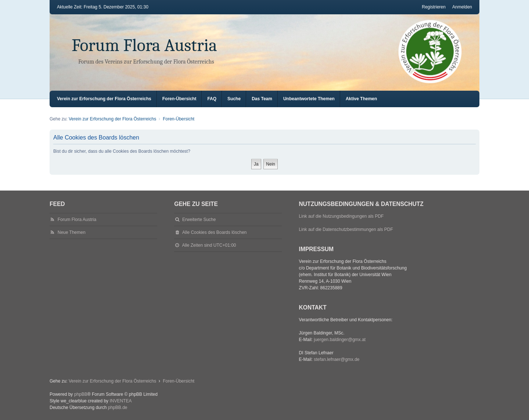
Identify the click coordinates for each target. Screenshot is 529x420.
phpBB (81, 394)
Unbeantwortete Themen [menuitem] (309, 99)
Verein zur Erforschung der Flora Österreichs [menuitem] (104, 99)
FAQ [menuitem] (212, 99)
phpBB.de (118, 408)
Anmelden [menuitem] (462, 7)
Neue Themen (72, 232)
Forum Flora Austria (144, 45)
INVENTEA (120, 401)
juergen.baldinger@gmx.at (340, 340)
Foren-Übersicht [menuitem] (179, 99)
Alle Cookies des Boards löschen (214, 232)
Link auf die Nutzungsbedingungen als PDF (341, 216)
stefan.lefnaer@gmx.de (337, 359)
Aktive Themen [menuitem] (361, 99)
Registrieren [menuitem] (434, 7)
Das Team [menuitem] (262, 99)
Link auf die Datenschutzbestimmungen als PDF (346, 229)
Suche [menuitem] (234, 99)
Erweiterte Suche (199, 220)
